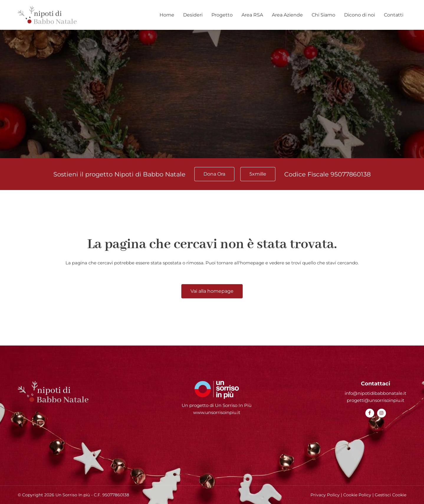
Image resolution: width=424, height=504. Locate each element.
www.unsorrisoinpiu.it (217, 412)
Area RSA (252, 15)
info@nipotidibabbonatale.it (375, 393)
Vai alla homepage (212, 291)
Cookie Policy (357, 495)
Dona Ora (214, 174)
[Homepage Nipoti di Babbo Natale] (47, 15)
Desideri (193, 15)
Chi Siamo (323, 15)
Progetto (222, 15)
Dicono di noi (360, 15)
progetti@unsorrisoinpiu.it (375, 400)
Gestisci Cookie (391, 495)
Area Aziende (287, 15)
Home (167, 15)
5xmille (258, 174)
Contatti (394, 15)
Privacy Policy (325, 495)
